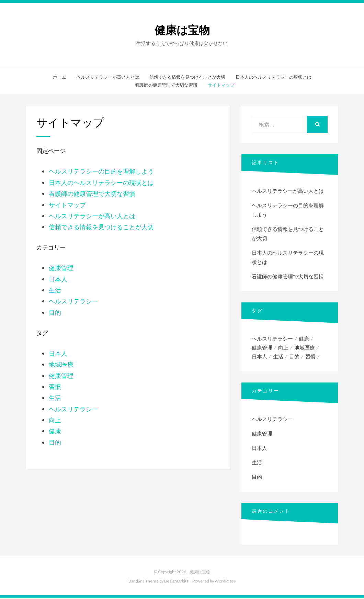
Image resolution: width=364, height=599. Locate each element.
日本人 (58, 279)
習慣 (55, 387)
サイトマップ (221, 85)
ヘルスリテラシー (73, 301)
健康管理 (61, 268)
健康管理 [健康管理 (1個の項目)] (262, 348)
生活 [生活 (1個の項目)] (278, 357)
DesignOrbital (177, 582)
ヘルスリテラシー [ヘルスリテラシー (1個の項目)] (272, 339)
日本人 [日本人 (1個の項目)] (259, 357)
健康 (55, 431)
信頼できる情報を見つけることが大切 (187, 77)
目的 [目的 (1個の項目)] (294, 357)
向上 (55, 420)
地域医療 (61, 364)
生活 (55, 290)
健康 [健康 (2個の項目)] (304, 339)
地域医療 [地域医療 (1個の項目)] (305, 348)
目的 (55, 312)
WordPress (225, 582)
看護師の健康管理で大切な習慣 (166, 85)
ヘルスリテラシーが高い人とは (108, 77)
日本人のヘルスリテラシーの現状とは (274, 77)
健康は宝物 (182, 30)
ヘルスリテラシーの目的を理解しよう (101, 171)
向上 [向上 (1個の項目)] (283, 348)
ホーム (60, 77)
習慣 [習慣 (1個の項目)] (310, 357)
